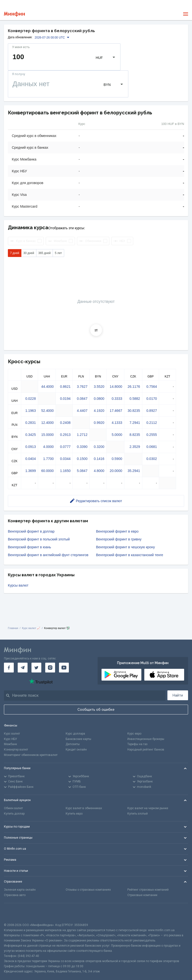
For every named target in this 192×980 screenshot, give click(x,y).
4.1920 (99, 411)
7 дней (15, 253)
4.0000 (48, 447)
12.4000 (48, 423)
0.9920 (99, 423)
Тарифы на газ (137, 744)
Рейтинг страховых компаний (148, 890)
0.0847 (82, 399)
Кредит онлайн (76, 750)
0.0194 (65, 399)
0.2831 (31, 423)
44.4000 (48, 387)
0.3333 (117, 399)
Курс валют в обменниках (84, 808)
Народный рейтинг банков (146, 750)
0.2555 (152, 435)
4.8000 (99, 471)
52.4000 (48, 411)
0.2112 (152, 423)
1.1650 (65, 471)
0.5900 (117, 459)
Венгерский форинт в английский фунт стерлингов (48, 555)
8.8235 (135, 435)
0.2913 (65, 435)
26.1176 (134, 387)
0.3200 (99, 447)
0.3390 (82, 447)
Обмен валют (13, 808)
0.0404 (31, 459)
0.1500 (82, 459)
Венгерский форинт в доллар (31, 531)
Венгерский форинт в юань (29, 547)
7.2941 (135, 423)
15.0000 (48, 435)
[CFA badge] (15, 913)
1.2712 (82, 435)
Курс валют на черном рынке (148, 808)
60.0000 (48, 471)
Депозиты (73, 744)
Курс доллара (75, 734)
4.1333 (117, 423)
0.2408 (65, 423)
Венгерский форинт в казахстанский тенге (130, 555)
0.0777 (65, 447)
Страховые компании (142, 895)
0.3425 (31, 435)
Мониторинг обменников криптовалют (31, 755)
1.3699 (31, 471)
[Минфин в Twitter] (36, 668)
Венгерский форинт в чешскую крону (126, 547)
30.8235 (134, 411)
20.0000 (116, 471)
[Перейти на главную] (14, 14)
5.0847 (82, 471)
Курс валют (12, 734)
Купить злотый (138, 814)
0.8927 (152, 411)
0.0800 (99, 399)
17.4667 (116, 411)
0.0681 (152, 447)
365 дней (44, 253)
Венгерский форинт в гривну (119, 539)
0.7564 (152, 387)
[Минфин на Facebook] (9, 668)
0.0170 (152, 399)
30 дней (29, 253)
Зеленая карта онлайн (20, 890)
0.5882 (135, 399)
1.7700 (48, 459)
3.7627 (82, 387)
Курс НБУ (10, 739)
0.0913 (31, 447)
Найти (178, 695)
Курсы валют (18, 585)
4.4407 (82, 411)
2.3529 (135, 447)
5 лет (58, 253)
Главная (13, 628)
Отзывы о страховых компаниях (88, 890)
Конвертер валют (16, 750)
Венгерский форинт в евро (117, 531)
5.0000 (117, 435)
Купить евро (74, 814)
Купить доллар (14, 814)
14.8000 (116, 387)
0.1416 (99, 459)
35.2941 (134, 471)
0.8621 (65, 387)
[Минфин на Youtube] (64, 668)
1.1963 (31, 411)
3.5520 (99, 387)
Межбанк (10, 744)
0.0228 (31, 399)
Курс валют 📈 (31, 628)
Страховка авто (15, 895)
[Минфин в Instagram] (50, 668)
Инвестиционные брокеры (146, 739)
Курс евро (134, 734)
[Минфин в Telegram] (23, 668)
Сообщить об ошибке (96, 710)
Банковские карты (78, 739)
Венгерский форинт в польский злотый (39, 539)
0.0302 (152, 459)
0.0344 (65, 459)
